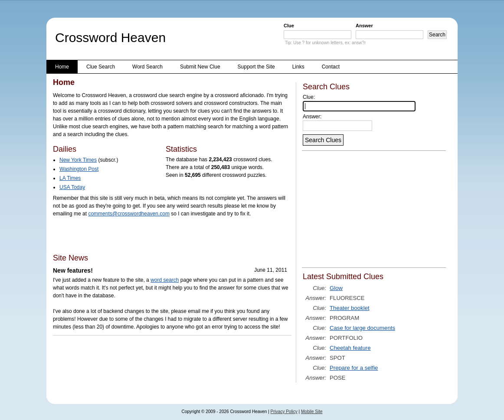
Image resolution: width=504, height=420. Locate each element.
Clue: (309, 97)
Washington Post (79, 169)
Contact (331, 67)
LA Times (70, 178)
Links (298, 67)
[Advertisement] (154, 235)
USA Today (72, 187)
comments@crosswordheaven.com (129, 214)
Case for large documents (362, 328)
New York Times (78, 160)
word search (165, 280)
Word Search (147, 67)
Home (62, 67)
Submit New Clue (200, 67)
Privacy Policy (284, 412)
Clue (289, 26)
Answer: (312, 117)
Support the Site (256, 67)
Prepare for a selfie (354, 368)
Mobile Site (312, 412)
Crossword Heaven (110, 37)
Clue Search (101, 67)
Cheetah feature (350, 348)
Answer (364, 26)
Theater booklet (350, 308)
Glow (336, 288)
